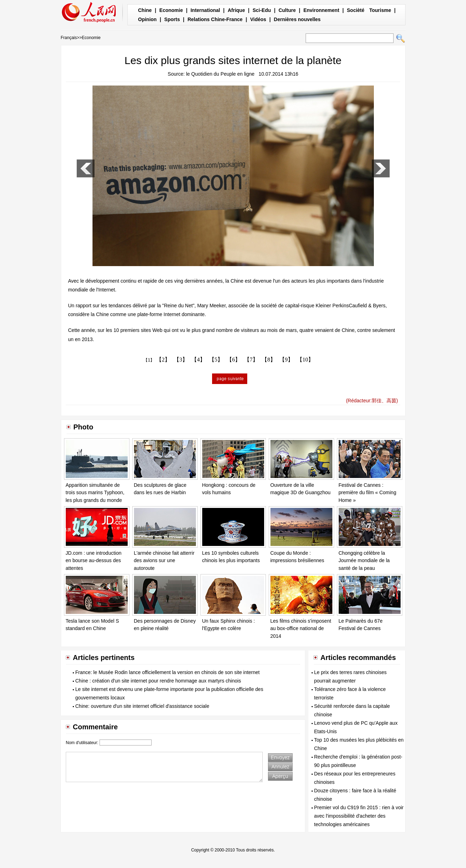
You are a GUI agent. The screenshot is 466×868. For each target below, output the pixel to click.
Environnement (321, 10)
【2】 (163, 360)
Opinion (148, 19)
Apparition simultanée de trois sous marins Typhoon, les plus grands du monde (95, 493)
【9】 (286, 360)
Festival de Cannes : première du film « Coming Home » (368, 493)
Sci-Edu (262, 10)
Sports (172, 19)
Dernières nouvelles (297, 19)
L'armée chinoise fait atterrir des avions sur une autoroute (164, 561)
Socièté (356, 10)
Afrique (236, 10)
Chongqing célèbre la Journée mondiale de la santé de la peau (364, 561)
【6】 (234, 360)
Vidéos (258, 19)
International (205, 10)
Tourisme (380, 10)
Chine (145, 10)
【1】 (149, 360)
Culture (287, 10)
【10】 (305, 360)
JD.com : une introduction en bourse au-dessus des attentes (94, 561)
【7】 (251, 360)
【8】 (269, 360)
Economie (171, 10)
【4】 (198, 360)
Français (69, 38)
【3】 (181, 360)
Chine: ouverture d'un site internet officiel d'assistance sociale (142, 706)
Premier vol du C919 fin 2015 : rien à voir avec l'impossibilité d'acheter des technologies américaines (359, 816)
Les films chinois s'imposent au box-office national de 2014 (301, 628)
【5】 (216, 360)
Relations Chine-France (215, 19)
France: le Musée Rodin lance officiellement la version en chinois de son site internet (167, 672)
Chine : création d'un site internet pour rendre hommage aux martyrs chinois (158, 681)
